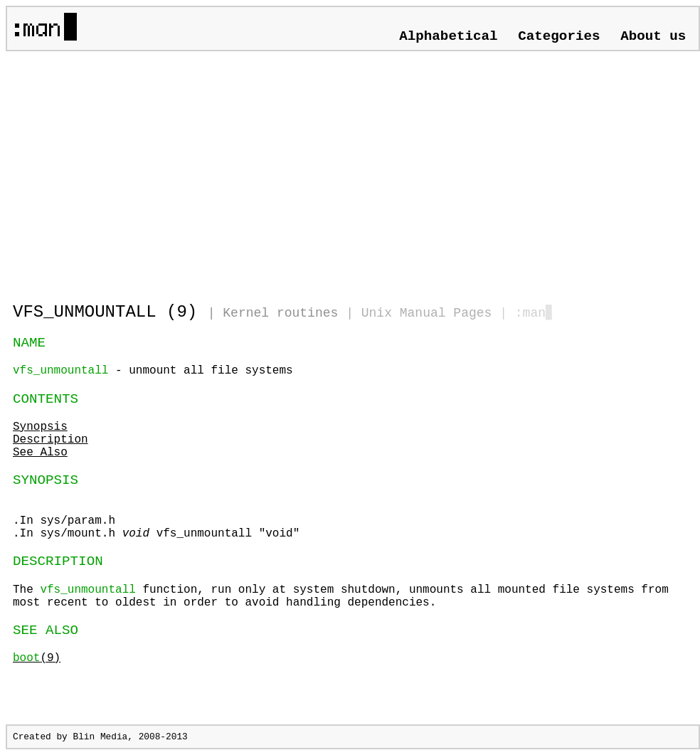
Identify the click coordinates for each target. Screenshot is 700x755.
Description (51, 440)
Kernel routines (280, 313)
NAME (29, 343)
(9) (37, 658)
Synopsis (40, 427)
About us (653, 36)
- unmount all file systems (153, 371)
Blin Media (100, 737)
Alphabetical (448, 36)
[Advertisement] (179, 171)
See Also (40, 453)
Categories (559, 36)
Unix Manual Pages (427, 313)
